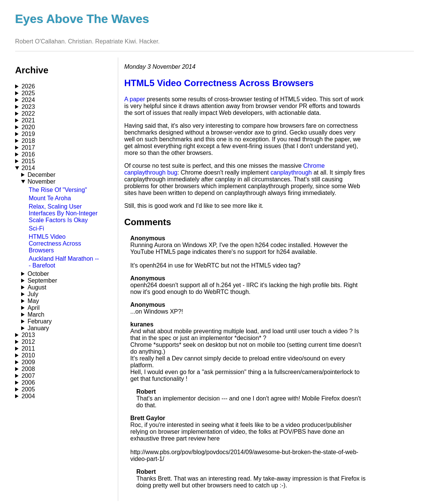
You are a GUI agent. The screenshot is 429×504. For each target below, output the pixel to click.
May (33, 301)
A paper (135, 99)
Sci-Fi (36, 228)
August (37, 287)
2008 (28, 369)
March (36, 315)
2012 (28, 342)
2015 (28, 161)
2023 (28, 107)
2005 (28, 389)
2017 (28, 148)
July (33, 294)
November (42, 182)
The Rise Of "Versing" (58, 190)
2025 (28, 93)
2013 (28, 335)
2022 (28, 114)
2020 (28, 127)
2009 (28, 362)
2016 (28, 154)
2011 (28, 349)
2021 (28, 120)
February (40, 321)
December (42, 175)
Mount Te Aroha (50, 198)
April (34, 308)
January (38, 328)
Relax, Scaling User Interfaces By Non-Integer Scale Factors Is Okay (63, 213)
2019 (28, 134)
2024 (28, 100)
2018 (28, 141)
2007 (28, 376)
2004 (28, 396)
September (42, 281)
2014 (28, 168)
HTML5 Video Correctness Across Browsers (55, 243)
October (38, 274)
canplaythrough (291, 172)
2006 (28, 383)
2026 (28, 86)
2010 (28, 355)
